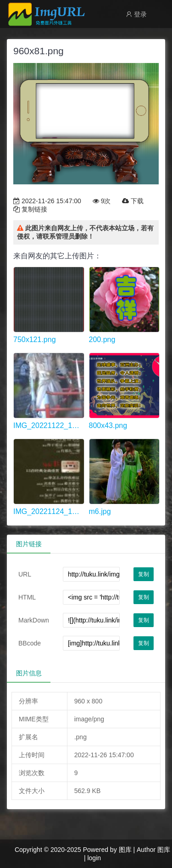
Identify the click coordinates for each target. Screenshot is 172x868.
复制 (144, 574)
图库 (125, 850)
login (94, 858)
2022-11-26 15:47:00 (47, 201)
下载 (133, 201)
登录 (136, 14)
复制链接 (30, 209)
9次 (102, 201)
